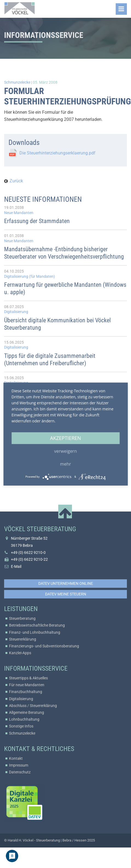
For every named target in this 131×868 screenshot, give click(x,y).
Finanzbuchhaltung (26, 692)
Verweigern (65, 451)
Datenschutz (20, 772)
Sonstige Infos (21, 726)
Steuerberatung (22, 618)
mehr (65, 464)
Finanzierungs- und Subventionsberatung (44, 646)
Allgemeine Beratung (27, 712)
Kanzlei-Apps (20, 653)
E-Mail (16, 566)
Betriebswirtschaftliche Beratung (37, 625)
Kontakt (16, 758)
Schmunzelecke (22, 733)
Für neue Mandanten (27, 685)
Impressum (19, 765)
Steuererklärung (23, 639)
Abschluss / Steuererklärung (33, 706)
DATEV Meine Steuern (66, 594)
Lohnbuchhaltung (24, 719)
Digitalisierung (21, 699)
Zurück (16, 181)
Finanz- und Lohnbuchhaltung (35, 632)
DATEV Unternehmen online (66, 583)
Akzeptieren (65, 438)
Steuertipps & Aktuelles (28, 678)
